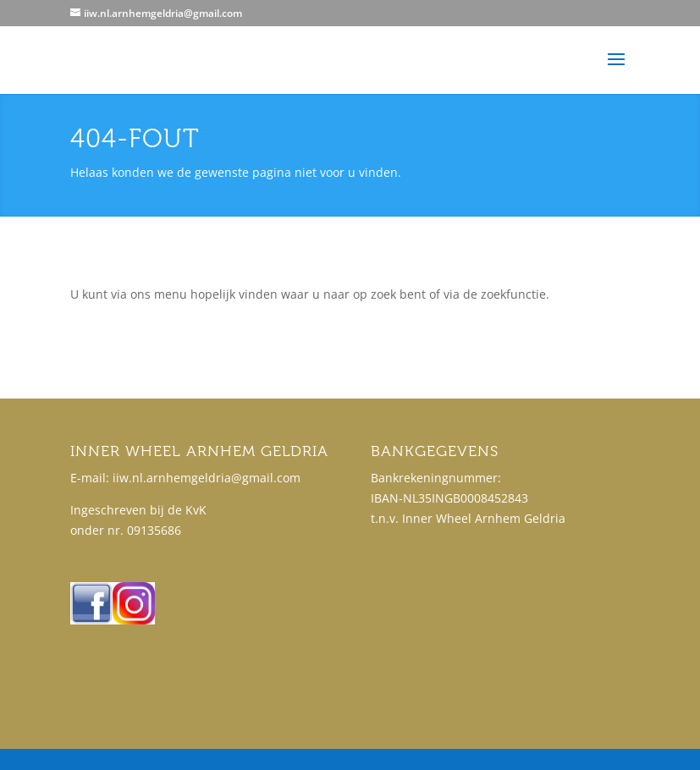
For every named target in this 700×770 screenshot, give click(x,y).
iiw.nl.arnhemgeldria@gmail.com (207, 478)
